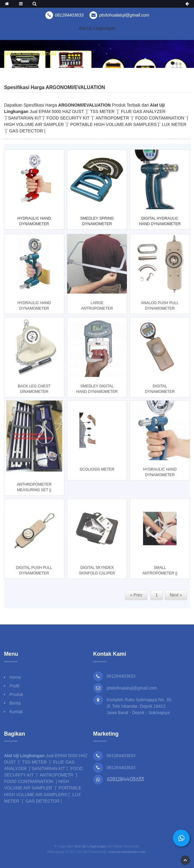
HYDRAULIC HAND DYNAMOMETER (34, 221)
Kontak (16, 712)
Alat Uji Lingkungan (97, 28)
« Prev (136, 595)
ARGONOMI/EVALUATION (30, 54)
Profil (14, 686)
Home (15, 677)
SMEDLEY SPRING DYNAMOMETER (97, 221)
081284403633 (121, 756)
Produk (16, 694)
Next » (176, 595)
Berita (15, 703)
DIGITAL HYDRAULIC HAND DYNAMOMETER (160, 221)
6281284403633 (125, 779)
